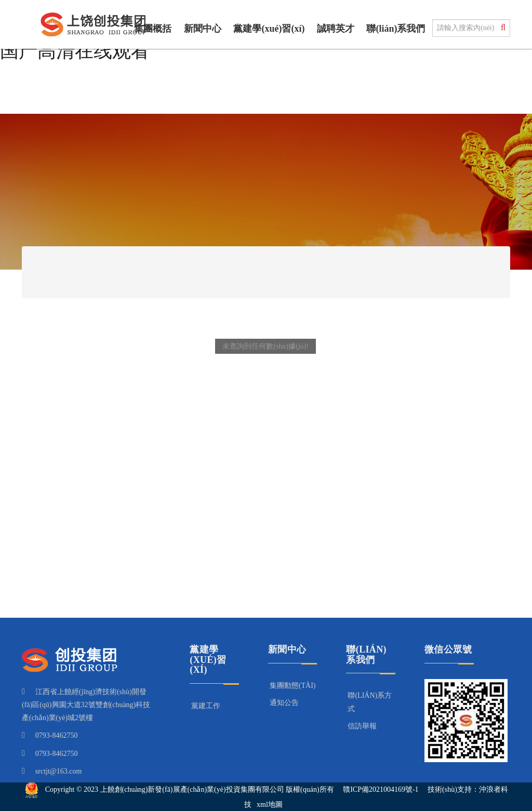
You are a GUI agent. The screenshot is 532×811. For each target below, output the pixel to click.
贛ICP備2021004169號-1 (381, 789)
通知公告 (284, 703)
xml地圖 (270, 805)
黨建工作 (206, 706)
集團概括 (153, 29)
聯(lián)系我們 (396, 29)
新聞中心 (203, 29)
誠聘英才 (336, 29)
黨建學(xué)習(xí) (269, 29)
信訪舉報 (362, 726)
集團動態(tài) (293, 686)
